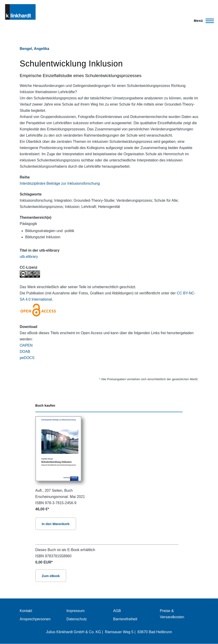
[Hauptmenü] (202, 21)
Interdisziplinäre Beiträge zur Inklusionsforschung (60, 183)
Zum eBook (51, 576)
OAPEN (26, 345)
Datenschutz (77, 619)
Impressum (75, 611)
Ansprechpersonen (35, 619)
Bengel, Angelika (34, 49)
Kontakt (26, 611)
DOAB (25, 352)
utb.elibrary (29, 257)
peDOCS (27, 358)
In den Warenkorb (56, 524)
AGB (117, 611)
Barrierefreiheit (125, 619)
